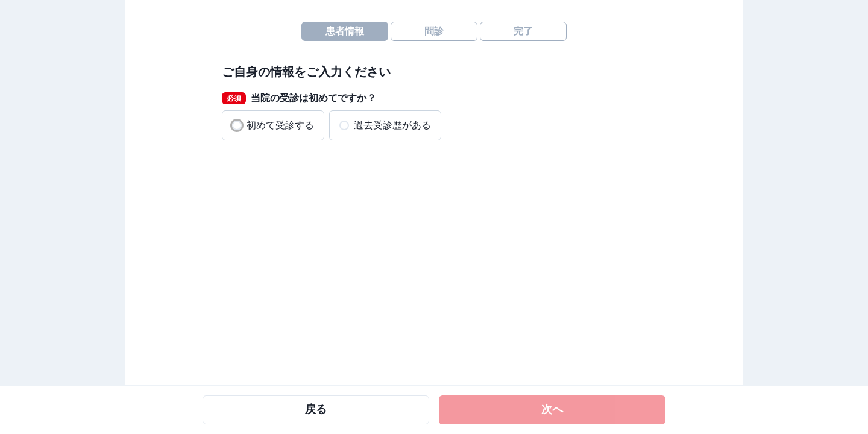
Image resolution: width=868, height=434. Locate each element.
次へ (552, 409)
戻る (316, 409)
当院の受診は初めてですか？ (299, 98)
